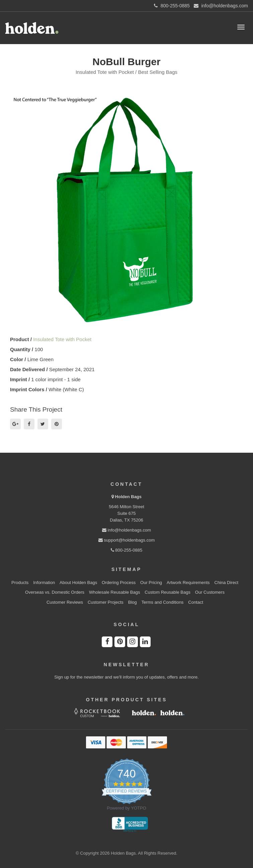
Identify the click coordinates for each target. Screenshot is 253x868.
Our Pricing (151, 583)
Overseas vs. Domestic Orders (55, 592)
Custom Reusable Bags (167, 592)
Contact (196, 602)
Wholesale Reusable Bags (114, 592)
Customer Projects (106, 602)
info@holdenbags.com (126, 530)
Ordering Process (119, 583)
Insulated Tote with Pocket (62, 339)
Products (20, 583)
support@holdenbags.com (127, 540)
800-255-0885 (127, 550)
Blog (133, 602)
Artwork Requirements (188, 583)
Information (44, 583)
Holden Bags (128, 497)
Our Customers (210, 592)
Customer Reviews (65, 602)
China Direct (227, 583)
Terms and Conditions (163, 602)
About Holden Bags (78, 583)
